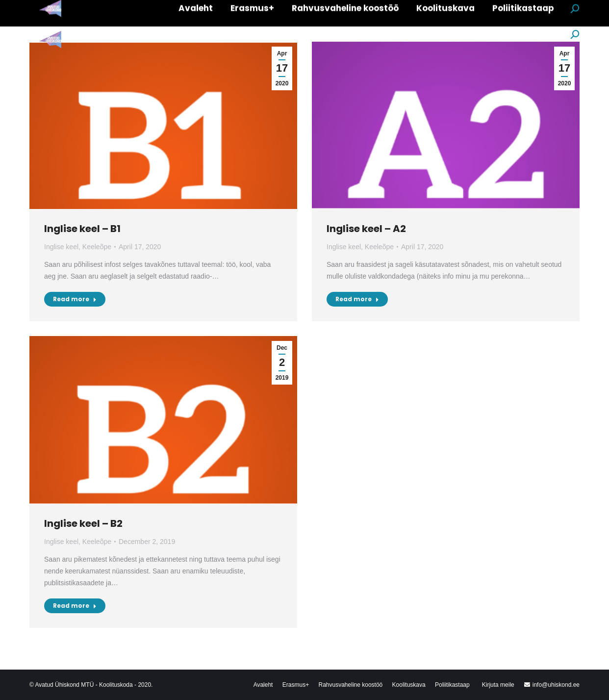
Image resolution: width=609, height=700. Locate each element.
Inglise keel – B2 (83, 523)
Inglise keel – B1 (82, 229)
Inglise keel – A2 (366, 229)
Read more (75, 299)
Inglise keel (61, 247)
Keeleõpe (97, 247)
